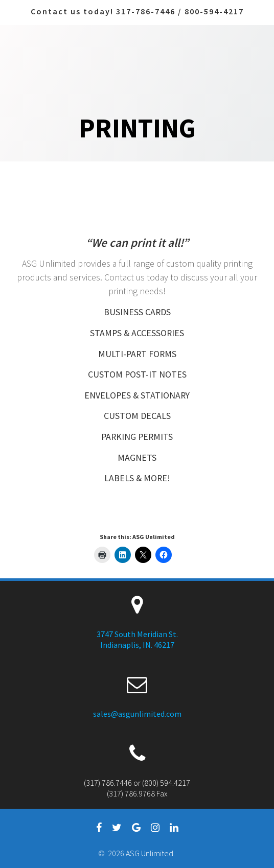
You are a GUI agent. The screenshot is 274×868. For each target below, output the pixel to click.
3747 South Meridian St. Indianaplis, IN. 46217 (137, 639)
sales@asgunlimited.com (137, 714)
